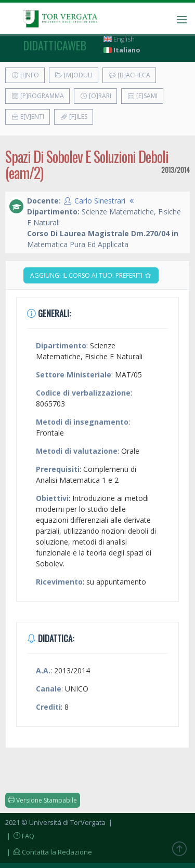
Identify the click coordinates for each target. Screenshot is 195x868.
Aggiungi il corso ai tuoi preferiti (91, 275)
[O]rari (95, 96)
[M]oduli (74, 75)
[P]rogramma (37, 96)
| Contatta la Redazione (49, 852)
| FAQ (20, 836)
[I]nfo (25, 75)
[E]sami (142, 96)
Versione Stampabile (43, 800)
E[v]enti (28, 117)
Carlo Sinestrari (100, 201)
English (119, 39)
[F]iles (74, 117)
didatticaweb (55, 45)
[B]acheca (129, 75)
